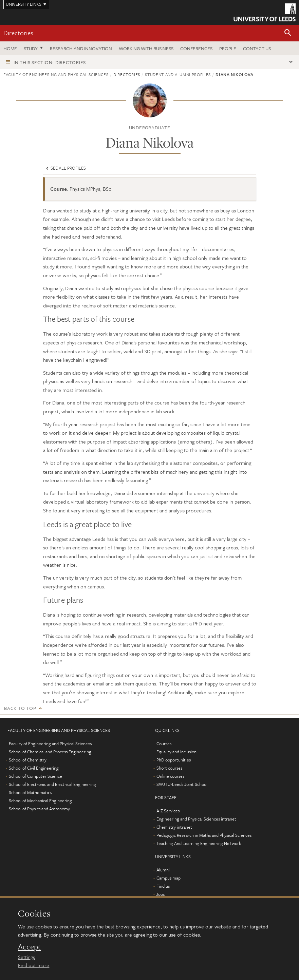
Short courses (169, 768)
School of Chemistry (28, 760)
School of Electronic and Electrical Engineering (52, 784)
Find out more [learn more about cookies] (34, 965)
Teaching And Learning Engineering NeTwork (199, 843)
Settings (26, 957)
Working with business (146, 48)
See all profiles (65, 168)
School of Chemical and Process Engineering (50, 752)
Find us (163, 886)
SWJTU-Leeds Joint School (182, 784)
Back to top (20, 708)
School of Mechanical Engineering (40, 800)
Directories (18, 33)
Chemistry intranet (174, 827)
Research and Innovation (81, 48)
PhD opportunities (174, 760)
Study (31, 48)
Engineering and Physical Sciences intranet (196, 819)
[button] (288, 33)
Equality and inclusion (176, 752)
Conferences (196, 48)
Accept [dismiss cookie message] (29, 947)
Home (10, 48)
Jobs (160, 894)
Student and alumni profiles (178, 74)
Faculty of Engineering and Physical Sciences (56, 74)
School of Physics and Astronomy (39, 809)
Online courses (170, 776)
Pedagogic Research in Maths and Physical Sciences (204, 835)
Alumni (163, 870)
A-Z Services (168, 811)
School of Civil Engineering (34, 768)
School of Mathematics (30, 792)
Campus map (169, 878)
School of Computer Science (35, 776)
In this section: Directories (50, 62)
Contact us (257, 48)
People (228, 48)
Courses (164, 743)
